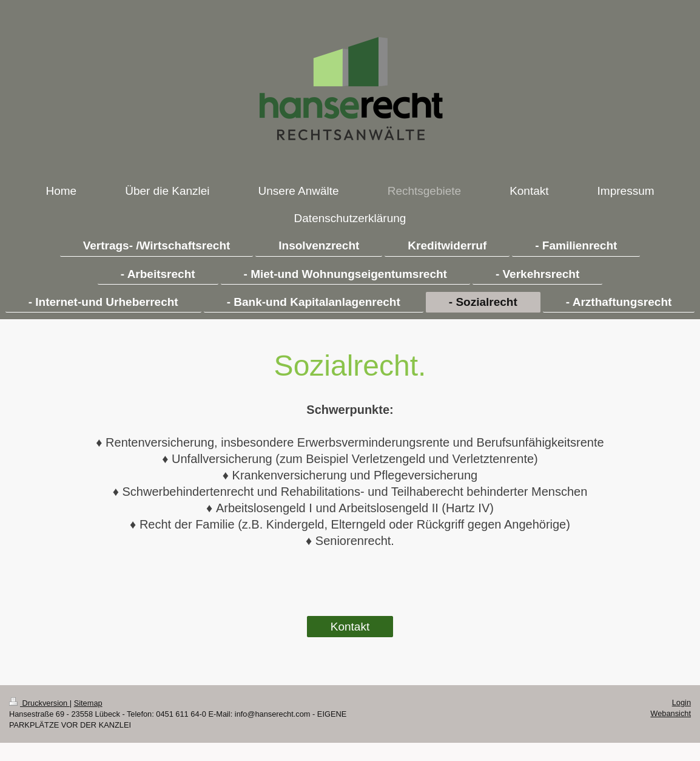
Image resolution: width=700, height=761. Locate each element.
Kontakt (350, 627)
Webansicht (671, 713)
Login (681, 702)
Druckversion (39, 703)
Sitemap (88, 703)
